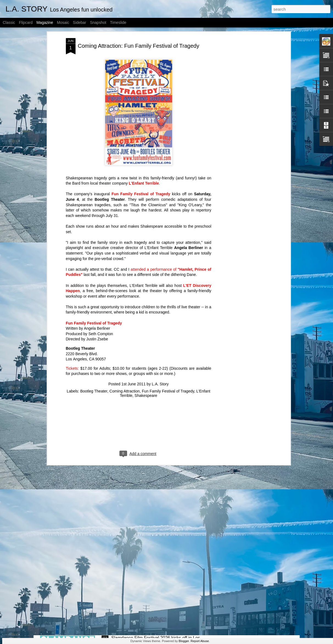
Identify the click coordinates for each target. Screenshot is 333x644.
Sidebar (80, 22)
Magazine (45, 22)
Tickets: (72, 303)
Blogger (184, 641)
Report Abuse (200, 641)
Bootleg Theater (94, 326)
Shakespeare (146, 331)
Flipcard (26, 22)
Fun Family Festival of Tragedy (141, 129)
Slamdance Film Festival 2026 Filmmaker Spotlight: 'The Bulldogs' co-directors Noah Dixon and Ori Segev (164, 516)
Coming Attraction (125, 326)
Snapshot (98, 22)
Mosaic (63, 22)
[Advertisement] (139, 366)
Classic (9, 22)
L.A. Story (160, 319)
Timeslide (118, 22)
